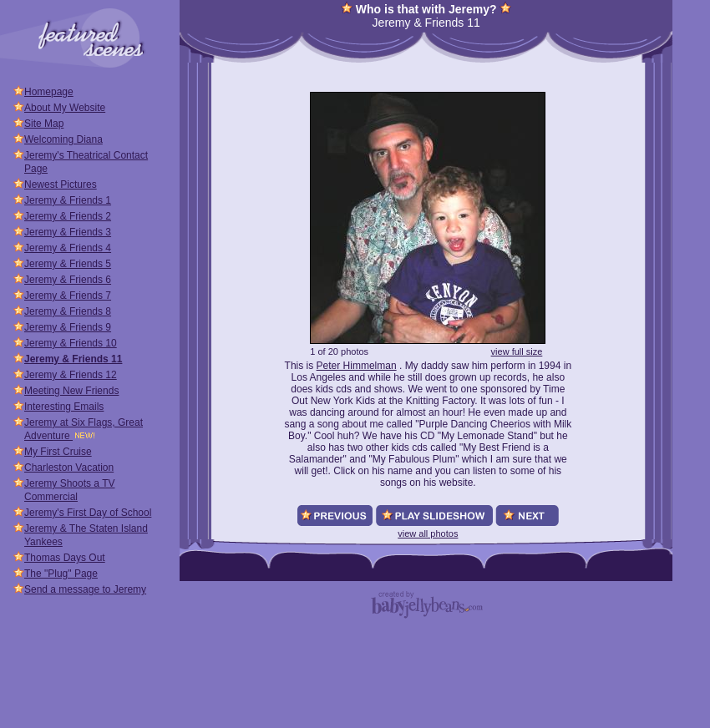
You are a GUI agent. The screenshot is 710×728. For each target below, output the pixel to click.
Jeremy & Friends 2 (68, 216)
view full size (517, 351)
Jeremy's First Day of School (88, 513)
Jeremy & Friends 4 (68, 248)
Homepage (49, 92)
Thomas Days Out (65, 558)
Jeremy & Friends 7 (68, 296)
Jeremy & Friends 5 (68, 264)
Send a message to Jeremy (85, 589)
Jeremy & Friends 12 (71, 375)
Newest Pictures (61, 185)
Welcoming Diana (63, 139)
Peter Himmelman (357, 366)
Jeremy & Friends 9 (68, 327)
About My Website (65, 108)
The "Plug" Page (61, 574)
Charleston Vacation (69, 468)
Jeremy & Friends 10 (71, 343)
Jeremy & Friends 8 (68, 311)
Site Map (44, 124)
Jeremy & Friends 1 (68, 200)
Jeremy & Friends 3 (68, 232)
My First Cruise (58, 452)
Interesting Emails (64, 407)
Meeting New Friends (71, 391)
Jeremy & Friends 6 (68, 280)
